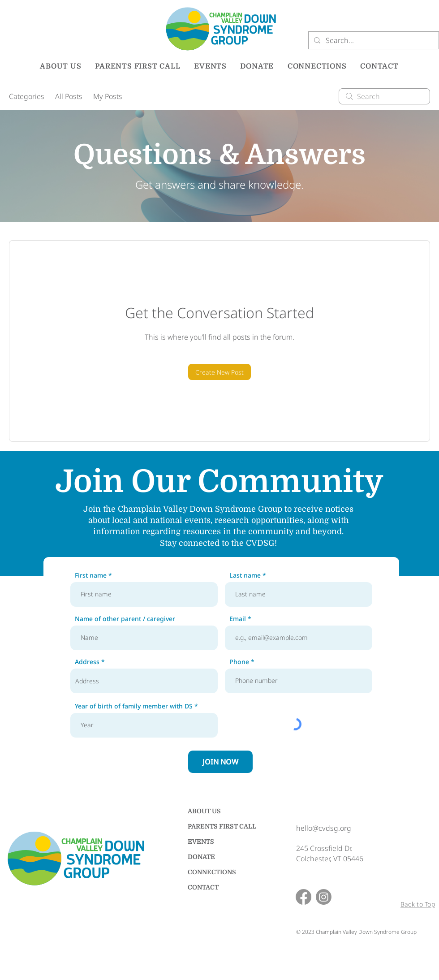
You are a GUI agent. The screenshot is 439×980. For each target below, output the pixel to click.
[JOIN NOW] (220, 762)
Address (87, 662)
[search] (384, 96)
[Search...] (373, 40)
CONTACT (203, 887)
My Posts (108, 96)
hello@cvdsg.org (324, 828)
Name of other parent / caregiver (125, 619)
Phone (239, 662)
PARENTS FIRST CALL (219, 826)
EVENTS (201, 842)
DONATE (201, 857)
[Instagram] (324, 897)
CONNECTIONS (212, 872)
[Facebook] (303, 897)
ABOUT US (204, 811)
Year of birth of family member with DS (134, 706)
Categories (27, 96)
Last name (245, 575)
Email (238, 619)
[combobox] (144, 681)
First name (91, 575)
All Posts (69, 96)
